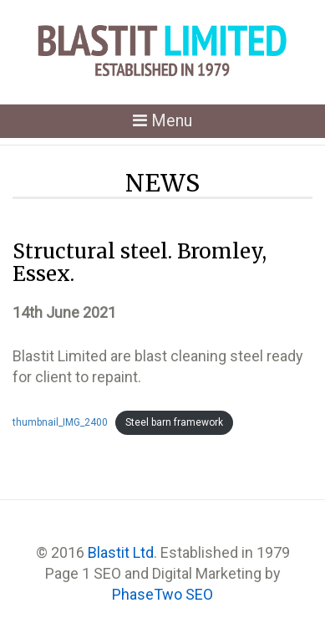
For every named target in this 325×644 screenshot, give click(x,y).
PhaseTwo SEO (162, 594)
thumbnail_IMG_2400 (60, 422)
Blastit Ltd (121, 552)
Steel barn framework (174, 422)
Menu (168, 123)
